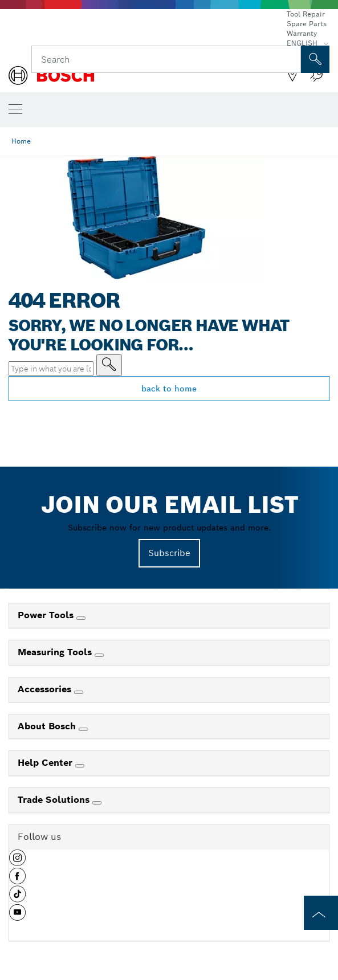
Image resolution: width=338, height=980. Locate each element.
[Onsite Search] (315, 59)
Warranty (302, 33)
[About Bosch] (83, 729)
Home (21, 141)
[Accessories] (79, 692)
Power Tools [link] (47, 615)
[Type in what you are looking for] (109, 365)
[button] (17, 862)
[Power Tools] (81, 618)
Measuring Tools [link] (56, 652)
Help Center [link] (46, 763)
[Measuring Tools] (99, 655)
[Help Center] (80, 766)
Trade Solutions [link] (55, 800)
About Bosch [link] (48, 726)
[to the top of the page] (321, 913)
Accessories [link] (46, 689)
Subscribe (169, 553)
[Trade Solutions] (97, 803)
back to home (169, 389)
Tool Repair (306, 14)
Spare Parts (307, 24)
